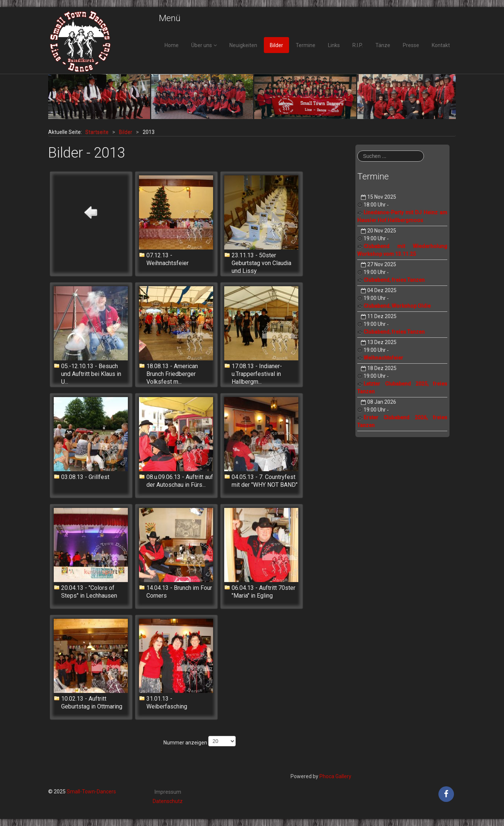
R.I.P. (358, 45)
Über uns (202, 45)
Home (172, 45)
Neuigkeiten (243, 45)
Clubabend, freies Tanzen (394, 280)
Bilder (276, 45)
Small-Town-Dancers (91, 792)
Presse (411, 45)
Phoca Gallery (335, 776)
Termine (306, 45)
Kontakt (441, 45)
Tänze (383, 45)
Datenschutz (168, 801)
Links (334, 45)
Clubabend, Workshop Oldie (397, 306)
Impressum (168, 792)
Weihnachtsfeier (383, 358)
